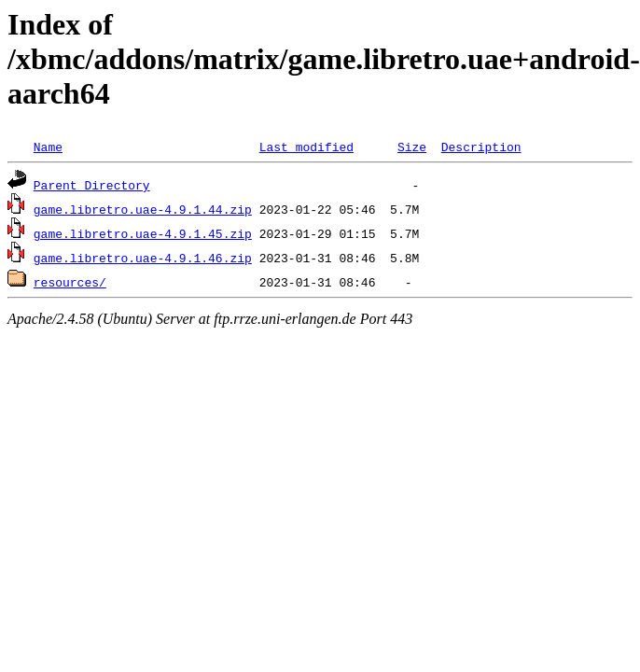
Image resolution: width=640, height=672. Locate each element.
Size (412, 147)
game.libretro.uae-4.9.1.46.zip (143, 258)
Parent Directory (92, 185)
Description (481, 147)
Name (48, 147)
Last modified (306, 147)
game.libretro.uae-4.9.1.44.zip (143, 209)
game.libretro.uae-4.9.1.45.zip (143, 233)
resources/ (70, 282)
